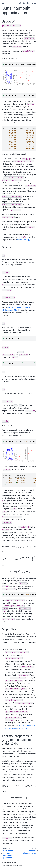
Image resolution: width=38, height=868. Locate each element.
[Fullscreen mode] (24, 3)
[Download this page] (20, 3)
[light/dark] (28, 3)
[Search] (32, 3)
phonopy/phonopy (24, 240)
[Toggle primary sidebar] (3, 3)
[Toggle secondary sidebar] (35, 3)
